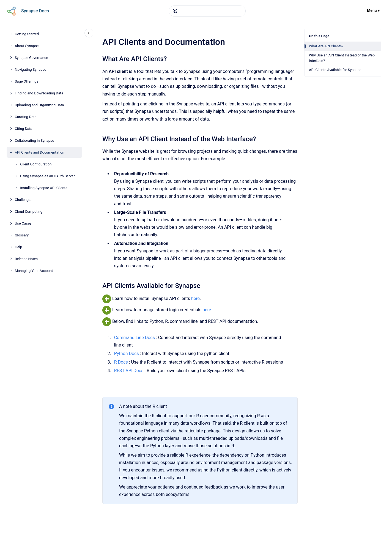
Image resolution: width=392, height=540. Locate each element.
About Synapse (27, 46)
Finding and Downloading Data (39, 93)
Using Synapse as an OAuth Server (47, 176)
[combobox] (207, 11)
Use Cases (23, 223)
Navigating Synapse (31, 69)
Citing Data (24, 129)
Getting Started (27, 34)
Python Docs (127, 354)
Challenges (24, 200)
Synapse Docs (35, 11)
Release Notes (26, 259)
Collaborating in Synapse (35, 141)
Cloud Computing (29, 212)
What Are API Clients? (326, 46)
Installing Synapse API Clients (44, 188)
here (195, 298)
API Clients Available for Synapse (335, 70)
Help (19, 247)
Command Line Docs (134, 338)
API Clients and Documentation (40, 152)
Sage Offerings (27, 81)
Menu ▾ (373, 10)
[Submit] (175, 11)
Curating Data (26, 117)
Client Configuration (36, 164)
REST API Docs (129, 371)
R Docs (121, 362)
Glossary (22, 235)
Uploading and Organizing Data (39, 105)
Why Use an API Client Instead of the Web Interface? (342, 58)
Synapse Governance (31, 58)
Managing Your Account (34, 271)
